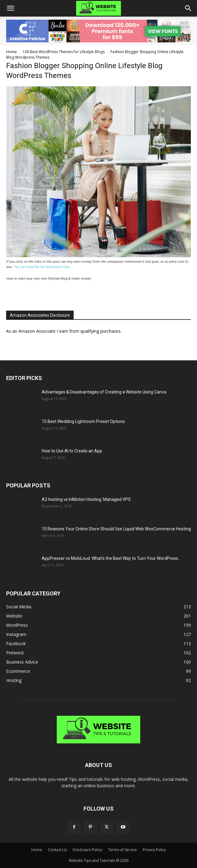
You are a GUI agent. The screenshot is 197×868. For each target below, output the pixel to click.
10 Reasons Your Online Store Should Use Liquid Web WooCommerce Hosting (116, 529)
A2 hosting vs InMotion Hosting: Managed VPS (86, 499)
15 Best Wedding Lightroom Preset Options (83, 421)
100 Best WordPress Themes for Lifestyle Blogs (64, 52)
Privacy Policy (154, 850)
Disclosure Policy (87, 850)
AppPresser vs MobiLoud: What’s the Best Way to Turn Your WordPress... (111, 558)
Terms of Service (122, 850)
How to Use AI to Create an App (72, 451)
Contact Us (57, 850)
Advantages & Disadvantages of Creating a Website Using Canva (104, 392)
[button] (10, 8)
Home (12, 52)
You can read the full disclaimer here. (42, 267)
